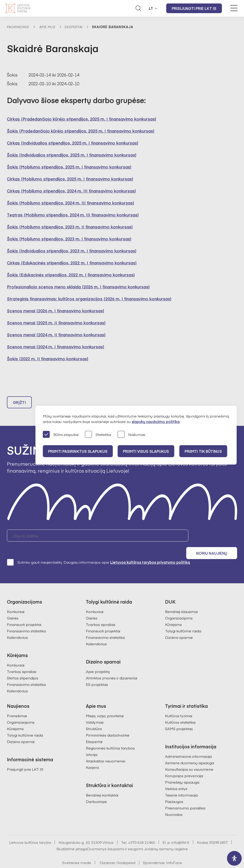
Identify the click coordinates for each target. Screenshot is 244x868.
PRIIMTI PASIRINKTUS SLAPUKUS (78, 451)
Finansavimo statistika (26, 619)
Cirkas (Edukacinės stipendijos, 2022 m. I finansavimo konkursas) (72, 263)
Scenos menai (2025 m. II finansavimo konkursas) (56, 323)
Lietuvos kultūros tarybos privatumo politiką (150, 551)
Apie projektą (98, 660)
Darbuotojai (96, 790)
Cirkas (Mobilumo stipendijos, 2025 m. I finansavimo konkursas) (70, 179)
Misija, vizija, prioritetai (105, 704)
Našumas (131, 435)
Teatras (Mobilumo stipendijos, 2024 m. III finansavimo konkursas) (73, 215)
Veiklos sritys (176, 777)
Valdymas (95, 711)
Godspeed (126, 851)
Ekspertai (74, 27)
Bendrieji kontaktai (102, 783)
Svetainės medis (77, 851)
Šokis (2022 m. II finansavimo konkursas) (48, 359)
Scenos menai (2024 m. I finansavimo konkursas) (56, 347)
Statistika (98, 435)
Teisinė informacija (181, 783)
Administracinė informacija (188, 745)
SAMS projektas (179, 717)
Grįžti (19, 403)
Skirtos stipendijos (23, 666)
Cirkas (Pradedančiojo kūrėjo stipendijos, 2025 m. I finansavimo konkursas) (82, 119)
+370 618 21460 (141, 831)
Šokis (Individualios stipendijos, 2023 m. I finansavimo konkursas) (72, 251)
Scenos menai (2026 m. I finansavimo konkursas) (56, 311)
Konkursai (16, 600)
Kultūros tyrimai (179, 704)
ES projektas (97, 673)
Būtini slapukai (61, 435)
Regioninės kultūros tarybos (110, 736)
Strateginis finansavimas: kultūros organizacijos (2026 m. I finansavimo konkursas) (89, 299)
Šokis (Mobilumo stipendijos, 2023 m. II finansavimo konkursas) (70, 227)
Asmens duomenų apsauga (190, 751)
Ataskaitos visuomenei (106, 749)
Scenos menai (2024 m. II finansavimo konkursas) (56, 335)
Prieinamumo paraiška (185, 796)
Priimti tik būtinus (205, 451)
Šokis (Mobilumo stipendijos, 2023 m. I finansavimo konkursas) (69, 239)
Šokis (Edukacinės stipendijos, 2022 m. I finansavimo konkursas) (71, 275)
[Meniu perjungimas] (234, 8)
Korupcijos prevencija (184, 764)
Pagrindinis (18, 27)
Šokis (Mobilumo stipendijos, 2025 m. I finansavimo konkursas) (69, 167)
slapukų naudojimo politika (156, 421)
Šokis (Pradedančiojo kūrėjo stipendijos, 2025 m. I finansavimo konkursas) (81, 131)
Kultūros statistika (180, 711)
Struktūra (94, 717)
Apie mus (47, 27)
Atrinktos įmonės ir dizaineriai (112, 666)
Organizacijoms (179, 606)
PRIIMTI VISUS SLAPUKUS (147, 451)
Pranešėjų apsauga (182, 770)
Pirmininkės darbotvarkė (108, 723)
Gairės (13, 606)
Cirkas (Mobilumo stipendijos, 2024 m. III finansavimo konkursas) (71, 191)
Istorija (92, 743)
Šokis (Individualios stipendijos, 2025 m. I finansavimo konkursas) (72, 155)
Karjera (92, 756)
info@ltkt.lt (180, 831)
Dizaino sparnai (179, 626)
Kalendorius (17, 626)
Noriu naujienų (215, 536)
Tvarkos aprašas (22, 660)
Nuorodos (174, 803)
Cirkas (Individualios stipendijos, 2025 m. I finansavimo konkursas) (73, 143)
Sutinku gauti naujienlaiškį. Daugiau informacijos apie (98, 551)
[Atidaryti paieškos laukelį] (138, 8)
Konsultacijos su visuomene (189, 758)
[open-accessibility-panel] (234, 858)
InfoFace (174, 851)
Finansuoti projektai (24, 613)
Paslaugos (174, 790)
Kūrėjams (173, 613)
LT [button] (151, 8)
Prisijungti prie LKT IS (194, 8)
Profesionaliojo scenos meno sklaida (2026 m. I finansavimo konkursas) (78, 287)
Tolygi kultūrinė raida (183, 619)
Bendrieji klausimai (181, 600)
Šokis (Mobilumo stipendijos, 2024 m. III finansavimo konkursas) (71, 203)
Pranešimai (17, 704)
